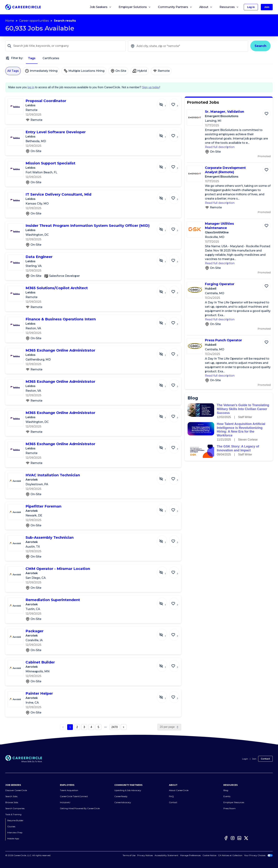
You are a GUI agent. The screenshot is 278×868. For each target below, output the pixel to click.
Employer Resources (234, 802)
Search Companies (15, 808)
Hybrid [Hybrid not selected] (140, 71)
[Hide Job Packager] (165, 633)
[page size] (169, 727)
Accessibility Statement (170, 855)
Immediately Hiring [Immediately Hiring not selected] (41, 71)
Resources (229, 7)
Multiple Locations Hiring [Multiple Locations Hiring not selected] (84, 71)
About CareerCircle (179, 790)
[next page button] (124, 727)
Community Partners (175, 7)
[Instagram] (233, 838)
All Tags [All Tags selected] (13, 71)
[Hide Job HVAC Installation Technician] (165, 477)
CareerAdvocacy (123, 802)
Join (254, 759)
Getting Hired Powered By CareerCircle (80, 808)
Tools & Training (13, 814)
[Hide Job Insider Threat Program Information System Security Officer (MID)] (165, 228)
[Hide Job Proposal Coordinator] (165, 103)
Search (260, 46)
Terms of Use (133, 855)
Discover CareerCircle (16, 790)
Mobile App (13, 838)
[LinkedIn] (239, 838)
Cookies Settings (192, 855)
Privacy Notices (149, 855)
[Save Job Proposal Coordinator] (175, 103)
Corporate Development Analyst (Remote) (225, 170)
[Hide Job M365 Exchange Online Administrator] (165, 352)
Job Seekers (101, 7)
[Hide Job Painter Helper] (165, 695)
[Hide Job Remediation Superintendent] (165, 602)
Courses (11, 826)
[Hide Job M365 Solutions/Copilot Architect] (165, 290)
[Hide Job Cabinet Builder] (165, 664)
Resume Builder (15, 820)
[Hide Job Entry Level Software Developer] (165, 134)
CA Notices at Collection (230, 855)
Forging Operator (220, 284)
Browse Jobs (12, 802)
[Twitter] (246, 838)
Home (10, 21)
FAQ (171, 796)
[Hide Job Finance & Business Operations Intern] (165, 321)
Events (227, 796)
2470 (115, 727)
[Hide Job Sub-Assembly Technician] (165, 539)
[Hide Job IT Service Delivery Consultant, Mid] (165, 196)
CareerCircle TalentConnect (74, 796)
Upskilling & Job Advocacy (128, 790)
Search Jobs (11, 796)
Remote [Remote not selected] (161, 71)
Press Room (230, 808)
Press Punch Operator (223, 340)
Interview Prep (15, 832)
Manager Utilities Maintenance (219, 226)
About (206, 7)
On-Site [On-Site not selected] (118, 71)
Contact (265, 759)
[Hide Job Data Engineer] (165, 259)
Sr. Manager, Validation (225, 112)
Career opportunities (34, 21)
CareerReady (121, 796)
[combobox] (188, 46)
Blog (226, 790)
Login (245, 759)
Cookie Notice (209, 855)
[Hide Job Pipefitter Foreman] (165, 508)
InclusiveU (65, 802)
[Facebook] (226, 838)
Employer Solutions (135, 7)
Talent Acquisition (69, 790)
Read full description (220, 147)
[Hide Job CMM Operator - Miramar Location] (165, 571)
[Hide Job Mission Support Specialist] (165, 165)
